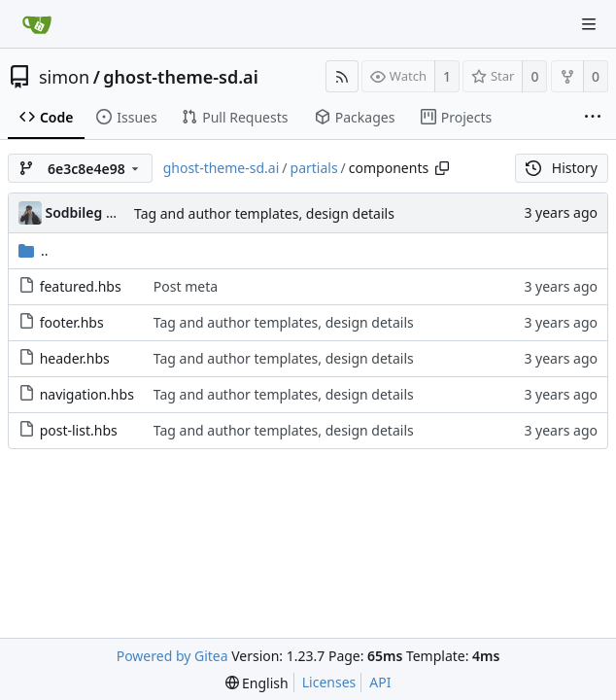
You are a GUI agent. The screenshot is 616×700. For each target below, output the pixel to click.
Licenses (329, 682)
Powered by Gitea (172, 656)
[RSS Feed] (342, 76)
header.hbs (75, 358)
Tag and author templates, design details (264, 213)
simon (64, 77)
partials (314, 168)
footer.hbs (72, 322)
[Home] (37, 24)
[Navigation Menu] (589, 24)
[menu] (257, 683)
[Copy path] (442, 168)
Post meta (186, 286)
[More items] (593, 118)
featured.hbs (81, 286)
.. (34, 250)
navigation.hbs (87, 394)
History (562, 168)
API (380, 682)
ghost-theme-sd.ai (180, 77)
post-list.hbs (79, 430)
